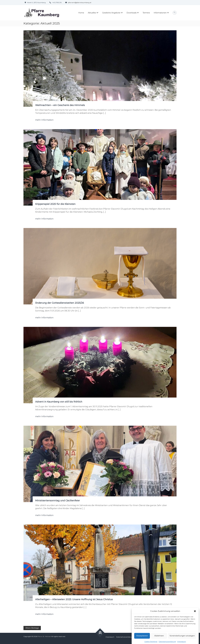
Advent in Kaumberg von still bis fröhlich (59, 402)
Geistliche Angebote (111, 13)
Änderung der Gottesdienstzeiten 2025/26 (60, 303)
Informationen (160, 13)
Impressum (110, 637)
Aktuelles (92, 13)
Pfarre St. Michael (44, 636)
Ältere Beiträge (32, 628)
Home (81, 13)
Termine (146, 13)
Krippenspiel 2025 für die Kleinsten (55, 204)
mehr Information (44, 120)
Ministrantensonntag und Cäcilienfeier (58, 501)
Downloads (132, 13)
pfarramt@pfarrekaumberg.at (80, 2)
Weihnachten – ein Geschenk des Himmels (60, 105)
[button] (195, 617)
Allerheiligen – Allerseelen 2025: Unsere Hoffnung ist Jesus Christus (74, 599)
